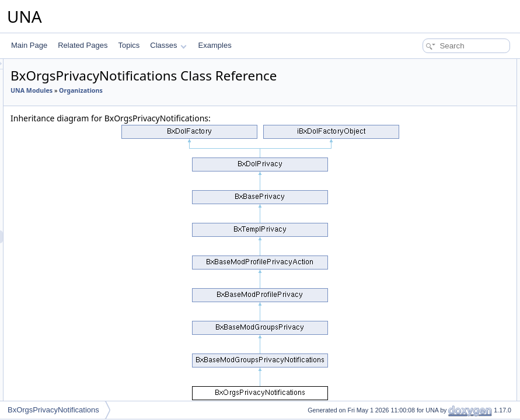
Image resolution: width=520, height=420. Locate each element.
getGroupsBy (420, 296)
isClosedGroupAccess (434, 129)
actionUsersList (423, 258)
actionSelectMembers (433, 232)
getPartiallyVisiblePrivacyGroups (450, 168)
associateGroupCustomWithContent (455, 386)
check (408, 104)
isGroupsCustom (425, 283)
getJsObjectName (427, 181)
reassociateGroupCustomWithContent (458, 399)
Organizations (227, 107)
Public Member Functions (429, 65)
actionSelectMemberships (439, 245)
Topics (129, 45)
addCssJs (415, 206)
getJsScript (416, 194)
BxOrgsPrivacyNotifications (53, 410)
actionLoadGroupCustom (438, 219)
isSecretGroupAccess (433, 142)
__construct (417, 78)
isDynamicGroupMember (438, 117)
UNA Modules (177, 107)
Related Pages (83, 45)
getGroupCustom (426, 309)
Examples (215, 45)
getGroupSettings (426, 271)
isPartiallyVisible (424, 155)
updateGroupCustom (432, 360)
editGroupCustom (427, 348)
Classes (168, 45)
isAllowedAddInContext (435, 322)
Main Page (29, 45)
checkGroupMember (431, 91)
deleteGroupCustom (430, 373)
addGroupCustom (427, 335)
